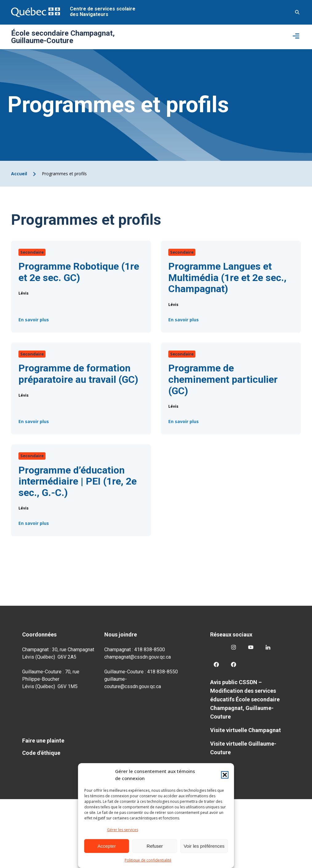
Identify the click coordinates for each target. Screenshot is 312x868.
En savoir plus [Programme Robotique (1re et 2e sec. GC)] (34, 321)
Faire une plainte (43, 741)
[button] (225, 775)
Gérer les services (123, 830)
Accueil (19, 174)
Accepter (107, 846)
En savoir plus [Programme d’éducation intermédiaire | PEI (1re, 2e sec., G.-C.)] (34, 525)
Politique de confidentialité (148, 860)
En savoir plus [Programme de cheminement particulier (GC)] (184, 423)
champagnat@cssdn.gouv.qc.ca (138, 657)
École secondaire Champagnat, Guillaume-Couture (63, 37)
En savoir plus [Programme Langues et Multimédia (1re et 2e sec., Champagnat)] (184, 321)
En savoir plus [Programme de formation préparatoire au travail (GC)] (34, 423)
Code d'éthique (41, 753)
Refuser (155, 846)
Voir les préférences (204, 846)
